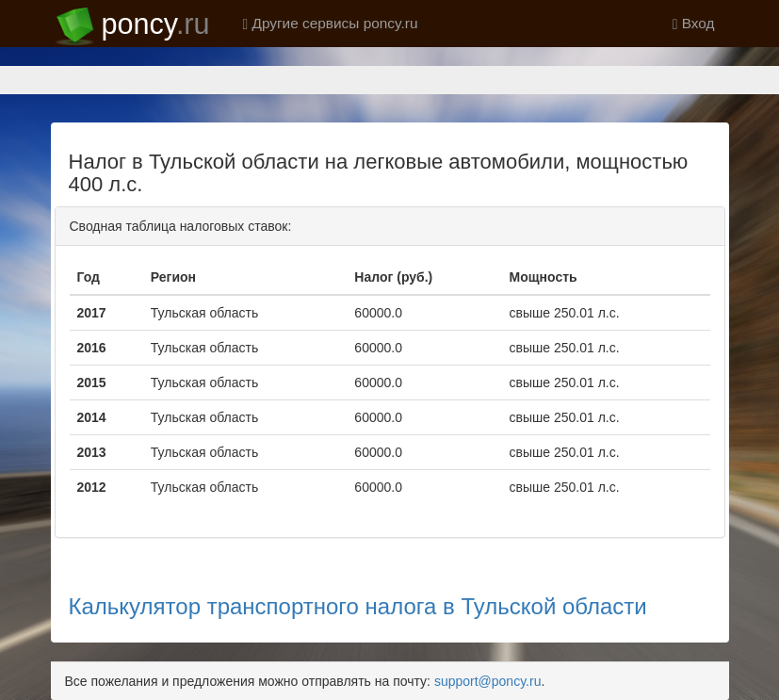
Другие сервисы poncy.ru (331, 23)
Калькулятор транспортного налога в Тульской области (358, 606)
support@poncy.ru (488, 681)
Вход (694, 23)
